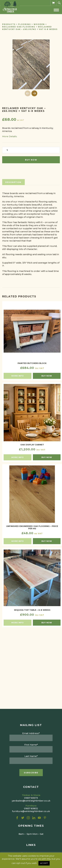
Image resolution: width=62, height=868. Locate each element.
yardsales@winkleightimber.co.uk (31, 801)
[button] (34, 93)
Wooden (39, 24)
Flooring (25, 24)
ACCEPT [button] (44, 863)
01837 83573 (31, 798)
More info (18, 376)
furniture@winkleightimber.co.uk (31, 811)
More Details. (10, 136)
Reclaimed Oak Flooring (19, 27)
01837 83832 (31, 808)
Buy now (31, 160)
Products (9, 24)
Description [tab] (13, 182)
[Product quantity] (31, 150)
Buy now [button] (47, 376)
